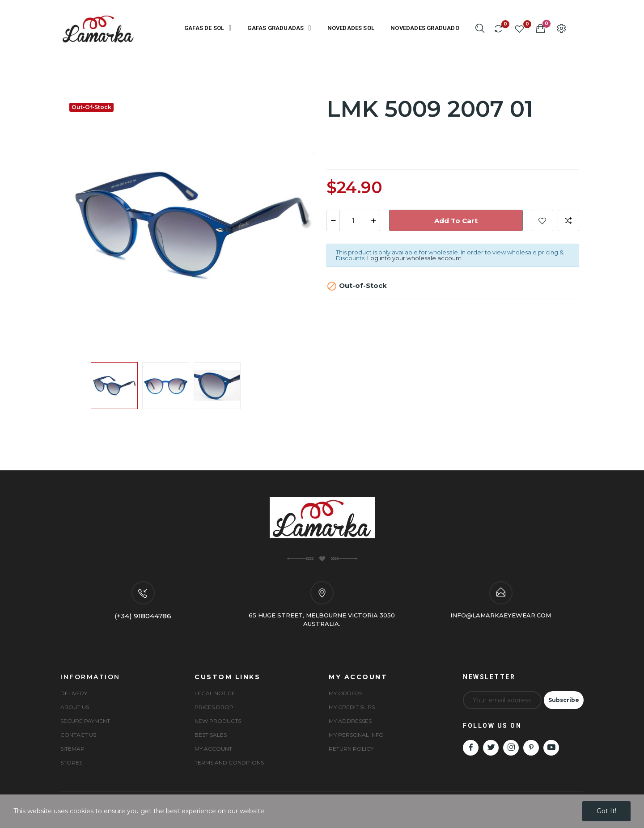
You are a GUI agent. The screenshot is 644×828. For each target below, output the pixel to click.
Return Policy (351, 749)
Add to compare (568, 220)
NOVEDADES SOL (351, 28)
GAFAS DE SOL (208, 28)
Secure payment (85, 721)
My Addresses (350, 721)
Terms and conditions (229, 763)
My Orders (345, 693)
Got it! (606, 811)
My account (213, 749)
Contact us (78, 735)
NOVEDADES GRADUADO (425, 28)
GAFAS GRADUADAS (279, 28)
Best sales (211, 735)
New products (218, 721)
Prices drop (214, 707)
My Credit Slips (352, 707)
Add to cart (456, 221)
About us (75, 707)
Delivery (74, 693)
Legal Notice (215, 693)
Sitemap (72, 749)
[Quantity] (353, 220)
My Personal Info (356, 735)
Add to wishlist (542, 220)
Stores (71, 763)
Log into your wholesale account (414, 258)
